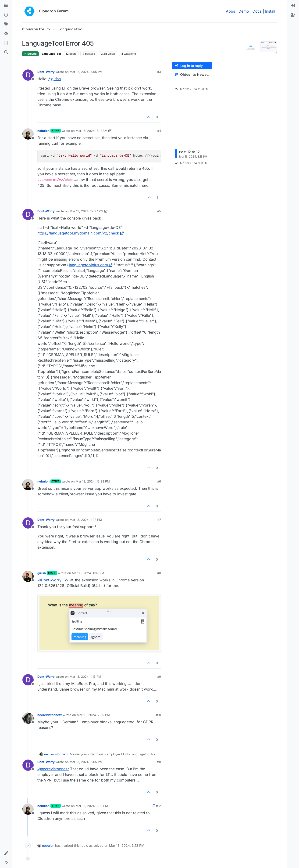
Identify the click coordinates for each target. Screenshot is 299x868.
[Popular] (6, 34)
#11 (159, 762)
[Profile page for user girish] (28, 576)
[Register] (293, 15)
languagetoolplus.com (91, 265)
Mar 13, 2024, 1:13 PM (85, 677)
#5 (159, 211)
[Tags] (6, 24)
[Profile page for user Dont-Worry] (28, 75)
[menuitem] (293, 6)
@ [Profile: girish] (54, 79)
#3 (159, 72)
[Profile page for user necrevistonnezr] (28, 718)
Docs (257, 11)
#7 (159, 520)
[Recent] (6, 15)
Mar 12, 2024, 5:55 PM (86, 72)
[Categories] (6, 6)
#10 (158, 715)
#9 (159, 677)
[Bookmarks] (6, 43)
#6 (159, 481)
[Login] (293, 6)
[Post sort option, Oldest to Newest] (192, 75)
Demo (244, 11)
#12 (158, 806)
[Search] (6, 52)
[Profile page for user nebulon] (28, 134)
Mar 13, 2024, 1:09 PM (88, 573)
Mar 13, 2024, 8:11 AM (92, 131)
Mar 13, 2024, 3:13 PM (92, 806)
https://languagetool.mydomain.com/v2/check (80, 233)
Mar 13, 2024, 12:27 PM (87, 211)
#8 (159, 573)
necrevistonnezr (50, 715)
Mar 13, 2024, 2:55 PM (93, 715)
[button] (6, 853)
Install (270, 11)
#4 (159, 131)
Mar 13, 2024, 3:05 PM (86, 762)
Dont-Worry (46, 72)
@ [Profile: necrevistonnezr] (53, 769)
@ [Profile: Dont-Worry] (49, 580)
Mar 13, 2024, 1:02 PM (86, 520)
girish (42, 573)
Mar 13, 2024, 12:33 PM (93, 481)
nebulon (43, 131)
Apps (230, 11)
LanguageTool (51, 54)
